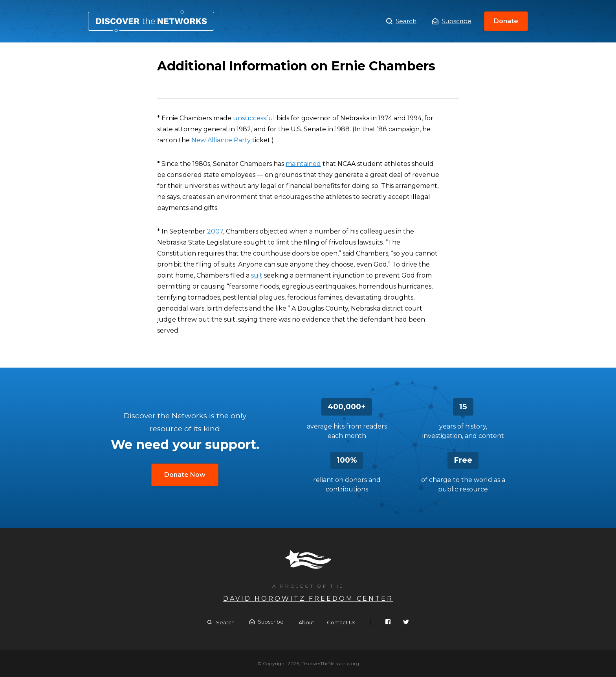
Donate (506, 21)
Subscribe (452, 21)
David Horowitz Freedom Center (308, 599)
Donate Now (185, 475)
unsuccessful (254, 118)
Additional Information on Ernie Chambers (151, 21)
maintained (303, 164)
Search (401, 21)
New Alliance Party (221, 140)
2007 (215, 231)
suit (257, 275)
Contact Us (341, 622)
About (306, 622)
